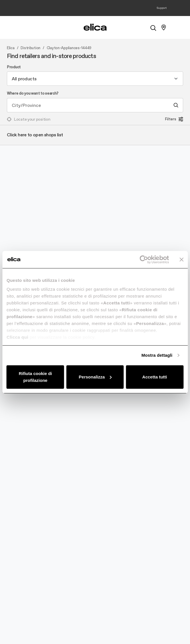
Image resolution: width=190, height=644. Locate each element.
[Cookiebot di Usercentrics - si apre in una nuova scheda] (144, 260)
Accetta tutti (155, 377)
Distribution (31, 48)
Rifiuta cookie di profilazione (35, 377)
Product (14, 67)
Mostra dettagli (157, 355)
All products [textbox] (24, 79)
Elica (11, 48)
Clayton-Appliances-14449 (69, 48)
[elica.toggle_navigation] (26, 27)
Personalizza (95, 377)
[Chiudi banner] (181, 260)
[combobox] (95, 79)
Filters (174, 119)
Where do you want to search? (33, 93)
